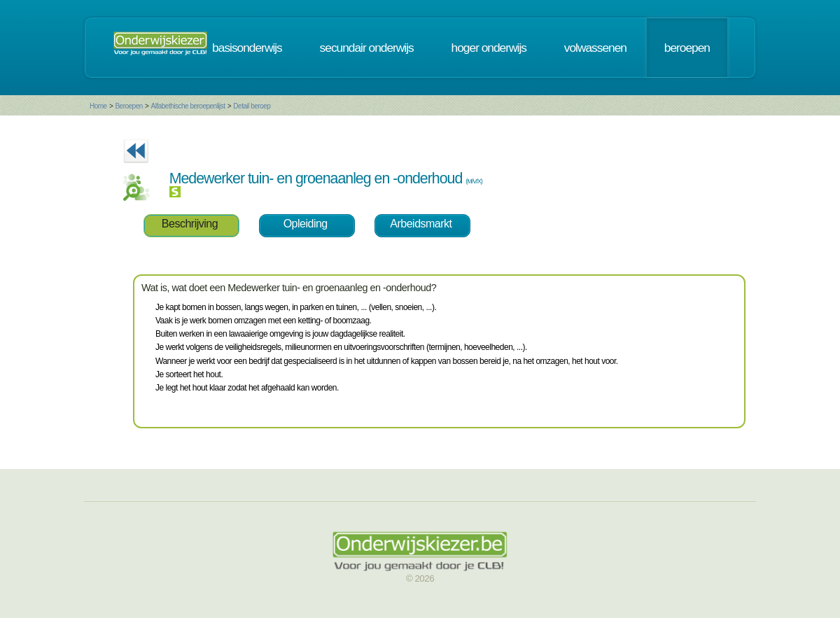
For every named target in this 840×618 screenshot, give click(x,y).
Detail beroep (252, 106)
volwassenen (595, 48)
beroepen (687, 48)
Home (98, 106)
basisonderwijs (247, 48)
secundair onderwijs (367, 48)
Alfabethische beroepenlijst (188, 106)
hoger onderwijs (489, 48)
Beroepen (128, 106)
